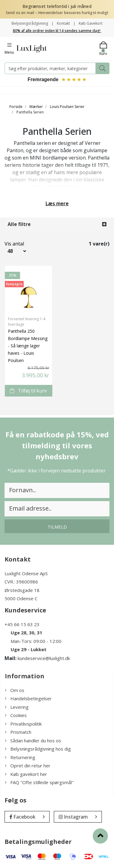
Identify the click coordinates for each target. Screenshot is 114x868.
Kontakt (63, 23)
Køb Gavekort (91, 23)
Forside (16, 107)
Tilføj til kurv (28, 391)
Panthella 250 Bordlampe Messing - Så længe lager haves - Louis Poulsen (28, 346)
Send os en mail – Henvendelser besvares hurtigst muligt (57, 13)
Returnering (20, 757)
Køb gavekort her (26, 774)
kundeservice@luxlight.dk (44, 658)
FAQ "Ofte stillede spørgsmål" (39, 782)
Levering (17, 707)
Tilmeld (57, 527)
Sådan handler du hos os (33, 741)
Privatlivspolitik (23, 724)
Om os (15, 690)
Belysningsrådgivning (30, 23)
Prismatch (18, 732)
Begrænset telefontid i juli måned (57, 6)
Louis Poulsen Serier (67, 107)
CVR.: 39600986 (21, 582)
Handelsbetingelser (28, 698)
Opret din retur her (28, 766)
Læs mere (57, 203)
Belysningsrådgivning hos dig (38, 749)
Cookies (16, 715)
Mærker (36, 107)
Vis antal (10, 244)
